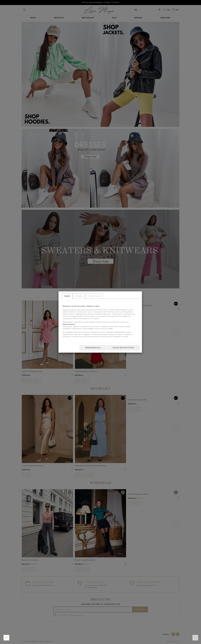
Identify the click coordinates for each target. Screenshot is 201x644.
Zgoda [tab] (67, 296)
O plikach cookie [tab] (94, 296)
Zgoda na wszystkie (123, 348)
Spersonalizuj (93, 348)
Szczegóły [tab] (79, 296)
